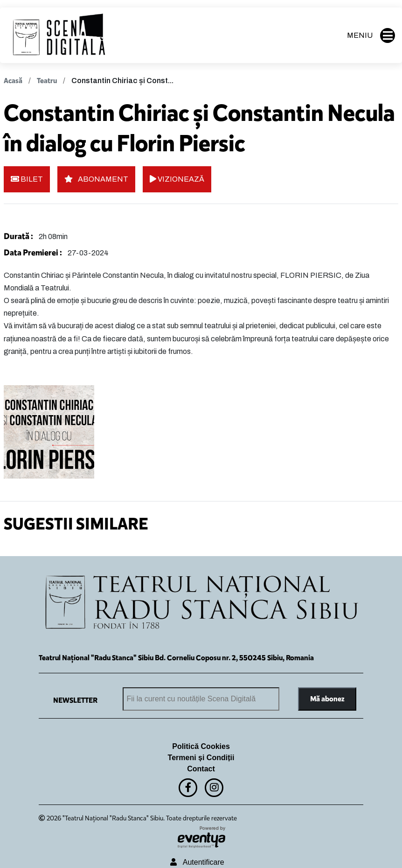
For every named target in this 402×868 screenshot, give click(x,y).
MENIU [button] (371, 35)
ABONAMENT (96, 179)
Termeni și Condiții (201, 758)
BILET (27, 179)
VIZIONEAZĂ (177, 179)
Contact (201, 769)
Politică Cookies (201, 746)
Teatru (47, 81)
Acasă (13, 81)
